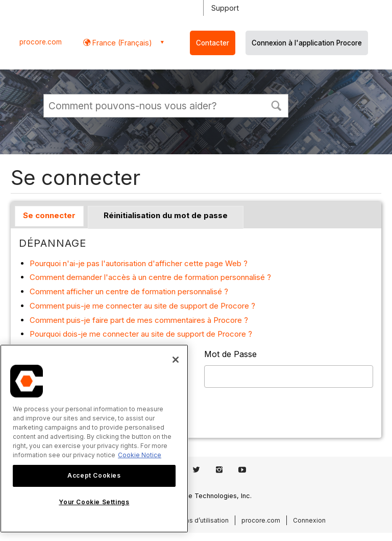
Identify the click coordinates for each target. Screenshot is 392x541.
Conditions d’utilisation (194, 520)
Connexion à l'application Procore (307, 43)
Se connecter (49, 215)
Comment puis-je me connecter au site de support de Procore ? (142, 306)
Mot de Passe (230, 354)
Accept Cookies (94, 475)
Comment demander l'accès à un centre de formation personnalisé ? (150, 277)
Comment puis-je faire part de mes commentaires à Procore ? (139, 320)
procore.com (41, 42)
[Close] (176, 360)
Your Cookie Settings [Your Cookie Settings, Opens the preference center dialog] (94, 502)
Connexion (309, 520)
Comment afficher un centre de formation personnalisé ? (129, 291)
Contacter (213, 43)
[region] (94, 439)
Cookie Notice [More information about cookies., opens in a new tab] (140, 455)
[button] (276, 105)
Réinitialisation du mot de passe (166, 215)
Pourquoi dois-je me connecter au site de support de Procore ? (141, 334)
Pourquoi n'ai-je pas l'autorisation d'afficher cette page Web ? (139, 263)
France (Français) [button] (121, 43)
